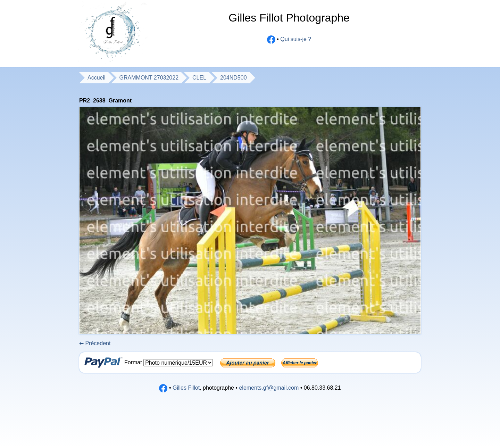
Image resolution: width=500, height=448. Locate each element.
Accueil (97, 78)
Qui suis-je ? (296, 39)
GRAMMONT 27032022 (149, 78)
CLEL (199, 78)
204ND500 (234, 78)
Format (134, 362)
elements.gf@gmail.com (269, 388)
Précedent (95, 343)
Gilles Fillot (186, 388)
